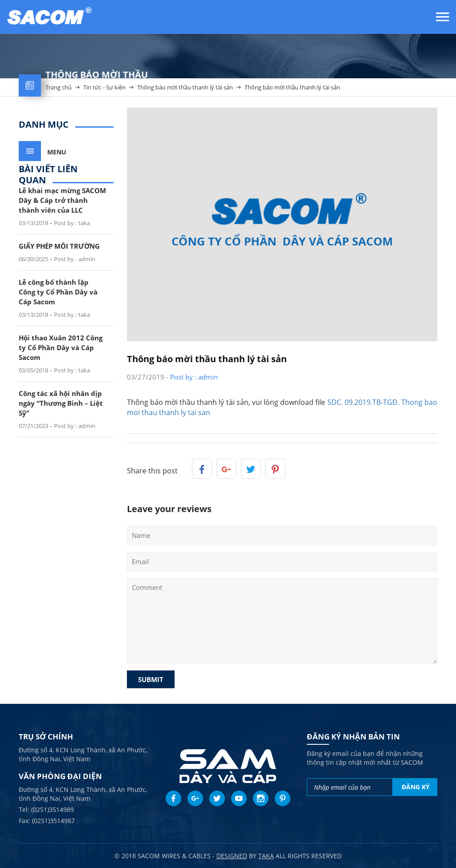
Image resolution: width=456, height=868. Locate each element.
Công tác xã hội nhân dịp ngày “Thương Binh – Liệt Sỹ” (61, 403)
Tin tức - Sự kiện (104, 90)
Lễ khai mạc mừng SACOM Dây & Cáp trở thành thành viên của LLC (62, 200)
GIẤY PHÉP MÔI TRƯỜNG (59, 246)
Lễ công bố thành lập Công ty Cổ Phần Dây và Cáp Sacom (58, 292)
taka (266, 856)
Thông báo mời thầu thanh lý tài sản (185, 90)
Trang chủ (59, 90)
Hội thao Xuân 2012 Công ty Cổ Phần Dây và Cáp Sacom (61, 347)
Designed (232, 856)
